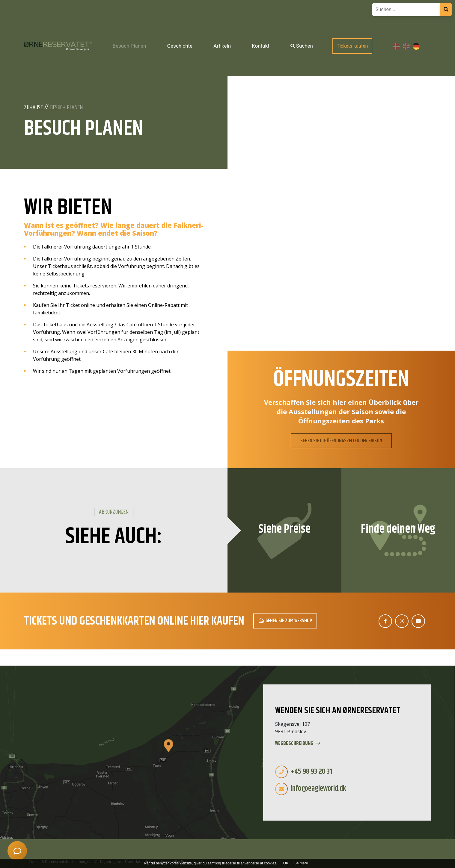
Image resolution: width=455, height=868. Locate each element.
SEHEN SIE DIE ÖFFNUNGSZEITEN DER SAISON (341, 441)
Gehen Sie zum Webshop (285, 621)
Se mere (301, 863)
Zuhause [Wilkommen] (33, 108)
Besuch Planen (66, 108)
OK (286, 863)
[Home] (58, 46)
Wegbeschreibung (298, 744)
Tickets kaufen (352, 46)
